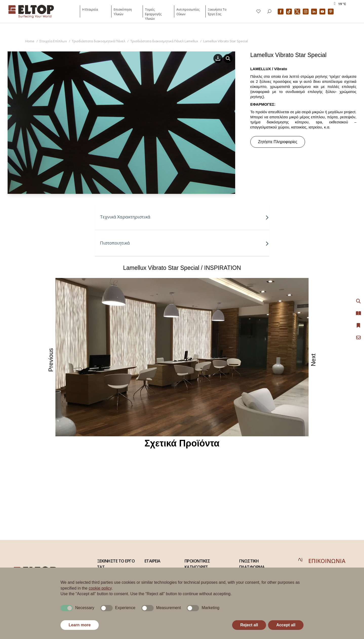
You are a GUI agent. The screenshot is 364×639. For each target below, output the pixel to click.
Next (314, 360)
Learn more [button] (80, 625)
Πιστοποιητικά (185, 243)
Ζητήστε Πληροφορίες (278, 142)
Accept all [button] (286, 625)
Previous (51, 360)
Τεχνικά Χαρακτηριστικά (185, 217)
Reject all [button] (249, 625)
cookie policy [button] (100, 588)
